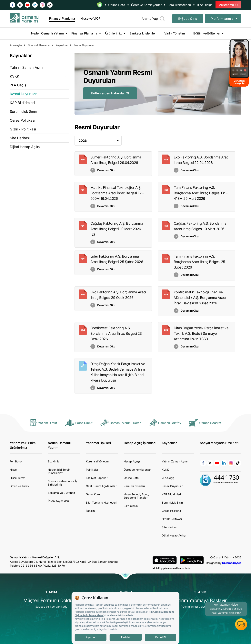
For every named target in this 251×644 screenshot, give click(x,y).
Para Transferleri (179, 5)
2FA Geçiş (18, 85)
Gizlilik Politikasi (23, 129)
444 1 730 (226, 478)
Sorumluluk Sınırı (23, 112)
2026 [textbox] (83, 141)
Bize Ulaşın (205, 5)
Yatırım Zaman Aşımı (27, 67)
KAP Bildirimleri (22, 103)
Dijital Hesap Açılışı (25, 147)
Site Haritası (20, 138)
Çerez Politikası (22, 120)
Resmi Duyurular (23, 94)
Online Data (117, 5)
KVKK (15, 76)
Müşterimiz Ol (228, 5)
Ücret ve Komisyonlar (146, 5)
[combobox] (98, 141)
